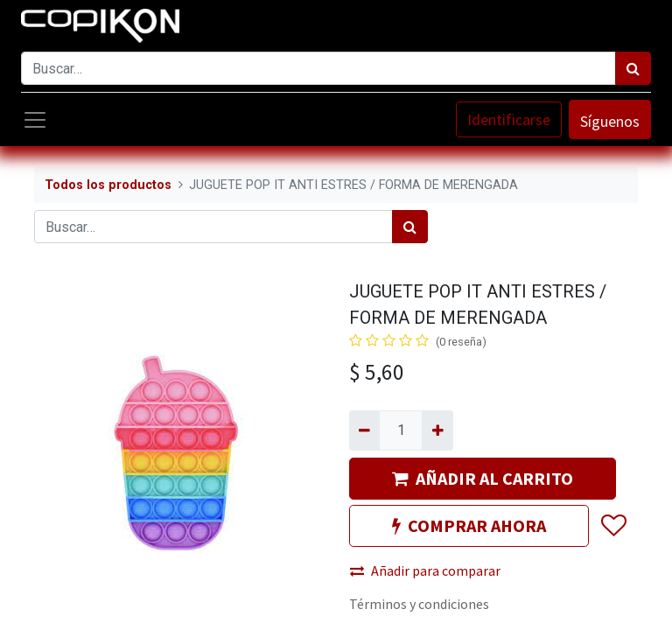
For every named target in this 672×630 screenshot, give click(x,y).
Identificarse (509, 119)
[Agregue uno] (437, 430)
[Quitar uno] (364, 430)
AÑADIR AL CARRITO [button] (483, 478)
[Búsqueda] (633, 68)
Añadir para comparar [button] (425, 570)
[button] (613, 526)
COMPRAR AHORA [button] (469, 525)
